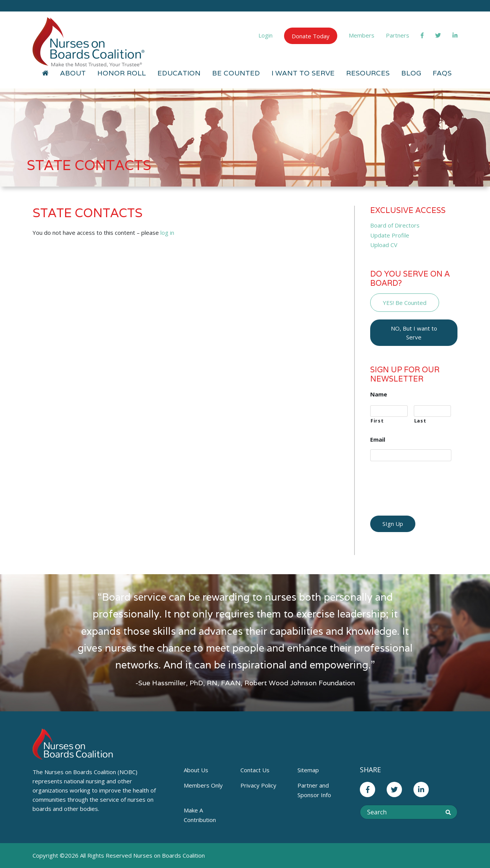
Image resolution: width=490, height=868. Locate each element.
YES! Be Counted (405, 303)
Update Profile (390, 235)
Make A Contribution (200, 815)
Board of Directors (395, 225)
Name (379, 394)
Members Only (203, 785)
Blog (411, 73)
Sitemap (308, 770)
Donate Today (311, 36)
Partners (398, 35)
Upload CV (384, 245)
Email (378, 440)
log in (167, 233)
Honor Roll (122, 73)
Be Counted (236, 73)
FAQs (442, 73)
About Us (196, 770)
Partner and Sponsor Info (314, 790)
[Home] (45, 73)
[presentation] (428, 482)
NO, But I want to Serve (414, 333)
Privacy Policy (258, 785)
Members (362, 35)
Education (179, 73)
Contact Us (255, 770)
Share (370, 770)
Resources (368, 73)
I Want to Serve (303, 73)
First (377, 421)
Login (265, 35)
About (73, 73)
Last (420, 421)
